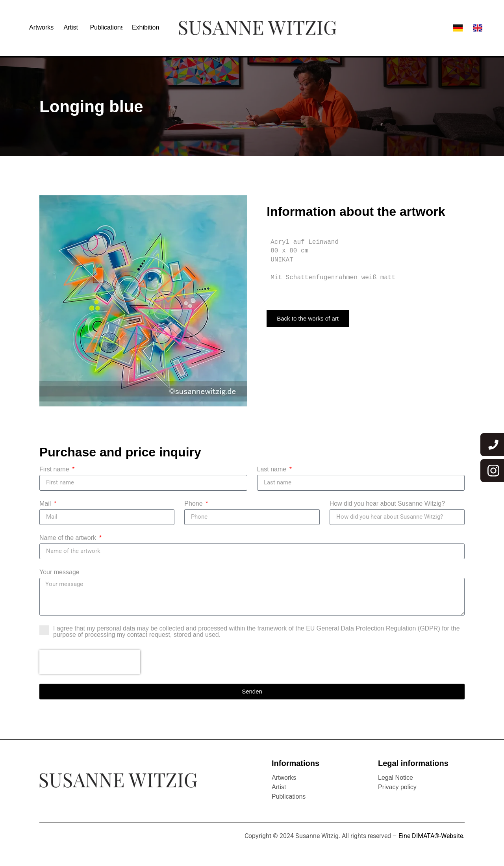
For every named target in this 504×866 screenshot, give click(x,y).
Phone (194, 504)
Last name (273, 469)
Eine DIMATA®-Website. (432, 836)
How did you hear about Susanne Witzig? (387, 504)
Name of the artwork (69, 538)
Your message (59, 572)
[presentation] (90, 662)
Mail (46, 504)
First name (55, 469)
